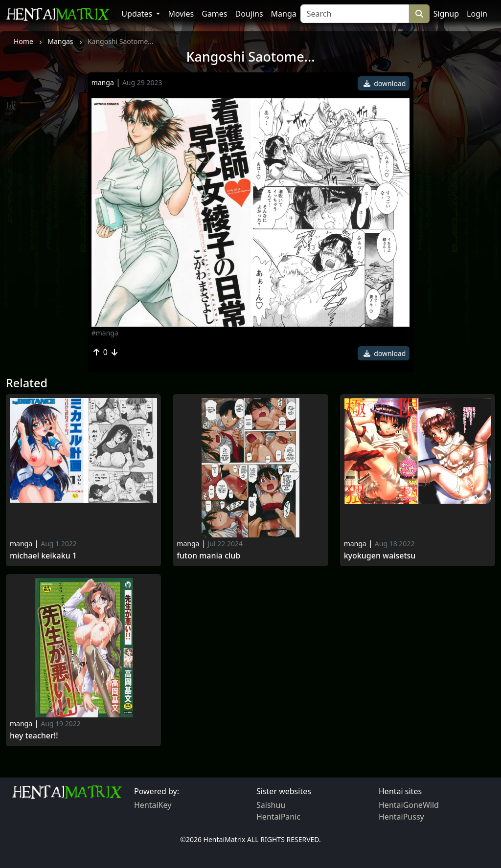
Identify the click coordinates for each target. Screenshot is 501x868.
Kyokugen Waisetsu (380, 556)
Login (477, 14)
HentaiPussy (401, 817)
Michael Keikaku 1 (43, 556)
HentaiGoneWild (409, 805)
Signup (446, 14)
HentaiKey (153, 805)
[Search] (355, 14)
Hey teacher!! (34, 736)
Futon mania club (208, 556)
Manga (284, 14)
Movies (181, 14)
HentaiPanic (278, 817)
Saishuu (271, 805)
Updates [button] (138, 14)
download (385, 83)
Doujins (249, 14)
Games (214, 14)
